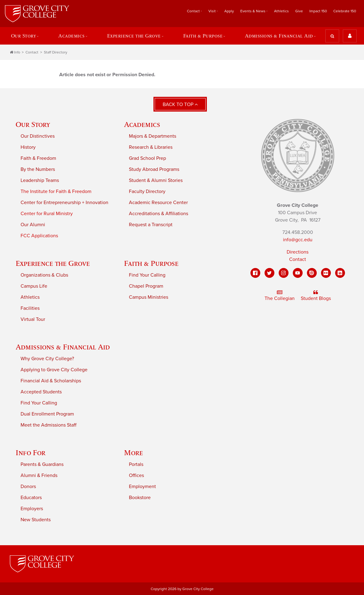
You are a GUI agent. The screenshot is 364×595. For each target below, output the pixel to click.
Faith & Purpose (203, 36)
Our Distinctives (38, 136)
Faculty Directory (147, 191)
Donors (28, 486)
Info (15, 52)
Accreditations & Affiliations (159, 213)
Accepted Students (41, 392)
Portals (136, 464)
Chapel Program (146, 286)
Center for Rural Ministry (47, 213)
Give (299, 11)
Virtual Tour (33, 319)
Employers (32, 508)
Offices (136, 475)
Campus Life (34, 286)
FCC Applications (39, 235)
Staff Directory (56, 52)
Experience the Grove (134, 36)
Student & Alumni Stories (156, 180)
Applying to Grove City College (54, 369)
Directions (298, 252)
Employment (142, 486)
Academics (71, 36)
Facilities (30, 308)
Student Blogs (316, 295)
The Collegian (280, 295)
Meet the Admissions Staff (48, 425)
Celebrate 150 (345, 11)
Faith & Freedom (38, 158)
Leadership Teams (40, 180)
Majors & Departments (153, 136)
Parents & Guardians (42, 464)
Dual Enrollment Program (47, 414)
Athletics (281, 11)
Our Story (23, 36)
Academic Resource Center (158, 202)
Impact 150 (318, 11)
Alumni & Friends (39, 475)
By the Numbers (38, 169)
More (134, 452)
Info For (31, 452)
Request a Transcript (151, 224)
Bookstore (140, 497)
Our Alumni (33, 224)
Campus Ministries (149, 297)
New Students (36, 519)
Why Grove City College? (47, 358)
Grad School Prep (147, 158)
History (28, 147)
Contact (193, 11)
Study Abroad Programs (154, 169)
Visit (212, 11)
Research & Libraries (151, 147)
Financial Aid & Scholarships (51, 380)
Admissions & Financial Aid (279, 36)
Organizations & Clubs (44, 275)
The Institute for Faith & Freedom (56, 191)
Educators (31, 497)
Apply (229, 11)
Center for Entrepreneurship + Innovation (64, 202)
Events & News (253, 11)
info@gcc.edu (298, 239)
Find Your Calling (147, 275)
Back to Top (180, 104)
